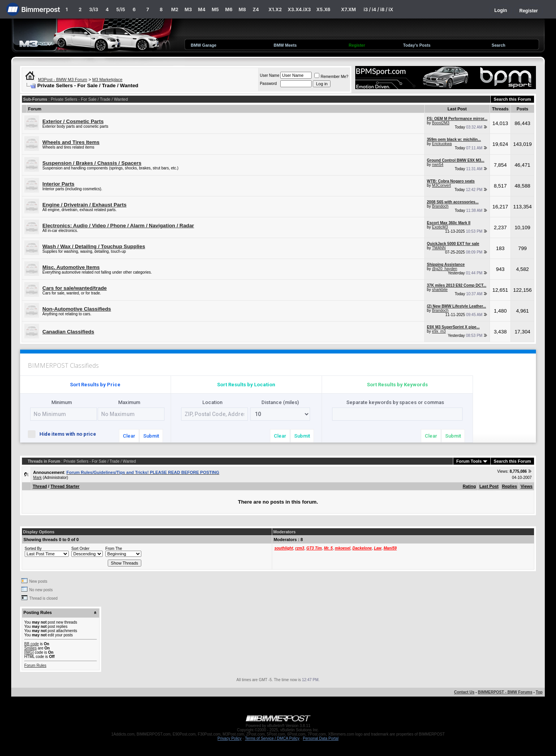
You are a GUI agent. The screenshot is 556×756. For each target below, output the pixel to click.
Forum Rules (35, 666)
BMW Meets (285, 45)
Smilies (31, 648)
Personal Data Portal (320, 738)
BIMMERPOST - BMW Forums (505, 692)
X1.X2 (275, 9)
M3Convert (442, 185)
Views (526, 486)
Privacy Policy (229, 738)
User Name (270, 75)
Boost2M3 (441, 123)
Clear (129, 436)
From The (114, 549)
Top (539, 692)
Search (498, 45)
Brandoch (440, 206)
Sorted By (33, 549)
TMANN (439, 248)
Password (268, 84)
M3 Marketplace (107, 79)
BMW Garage (203, 45)
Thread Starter (65, 486)
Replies (509, 486)
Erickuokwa (442, 144)
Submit (151, 436)
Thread (40, 486)
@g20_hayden (445, 269)
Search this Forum (513, 99)
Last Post (489, 486)
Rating (469, 486)
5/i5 (121, 9)
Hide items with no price (65, 434)
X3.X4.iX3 (299, 9)
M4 (202, 9)
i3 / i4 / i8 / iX (379, 9)
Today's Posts (417, 45)
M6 (229, 9)
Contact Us (464, 692)
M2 (175, 9)
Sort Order (81, 549)
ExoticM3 (440, 227)
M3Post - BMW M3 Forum (63, 79)
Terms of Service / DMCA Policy (272, 738)
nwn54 (438, 165)
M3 (188, 9)
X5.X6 (323, 9)
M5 (215, 9)
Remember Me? (331, 77)
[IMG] (29, 652)
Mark (37, 478)
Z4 (256, 9)
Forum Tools (469, 461)
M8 (242, 9)
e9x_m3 (439, 331)
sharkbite (440, 290)
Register (529, 11)
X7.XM (348, 9)
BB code (32, 644)
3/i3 (94, 9)
